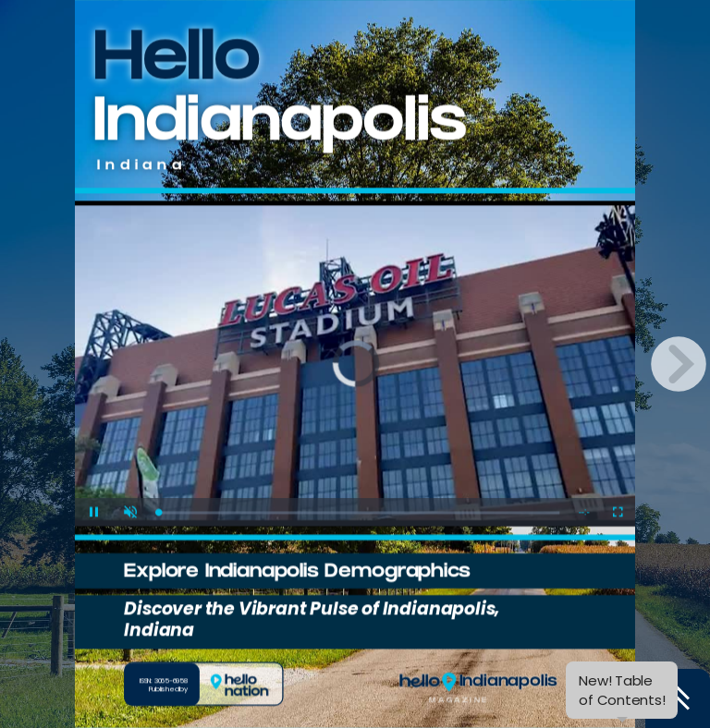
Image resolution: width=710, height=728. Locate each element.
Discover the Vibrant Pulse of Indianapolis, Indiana (312, 619)
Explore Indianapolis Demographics (297, 573)
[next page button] (679, 364)
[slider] (359, 512)
